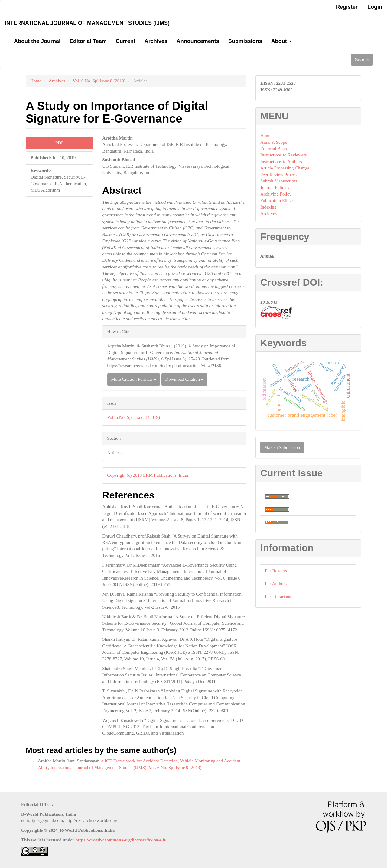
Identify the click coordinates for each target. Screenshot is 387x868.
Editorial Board (274, 149)
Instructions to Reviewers (283, 155)
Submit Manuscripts (279, 181)
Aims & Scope (274, 142)
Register (347, 7)
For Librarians (278, 597)
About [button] (281, 41)
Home (36, 81)
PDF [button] (60, 143)
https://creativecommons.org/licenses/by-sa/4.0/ (121, 840)
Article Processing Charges (285, 168)
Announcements (198, 41)
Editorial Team (88, 41)
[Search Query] (316, 59)
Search (362, 59)
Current (126, 41)
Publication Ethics (277, 200)
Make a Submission (282, 447)
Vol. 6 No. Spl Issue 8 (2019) (99, 81)
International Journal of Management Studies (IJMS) (87, 23)
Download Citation (184, 379)
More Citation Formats (133, 379)
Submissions (245, 41)
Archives (156, 41)
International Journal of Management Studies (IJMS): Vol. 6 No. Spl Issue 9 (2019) (126, 768)
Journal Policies (275, 188)
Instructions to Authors (281, 162)
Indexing (268, 207)
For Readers (276, 571)
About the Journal (37, 41)
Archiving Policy (276, 194)
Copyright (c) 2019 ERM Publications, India (147, 475)
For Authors (276, 584)
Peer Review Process (279, 175)
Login (375, 7)
